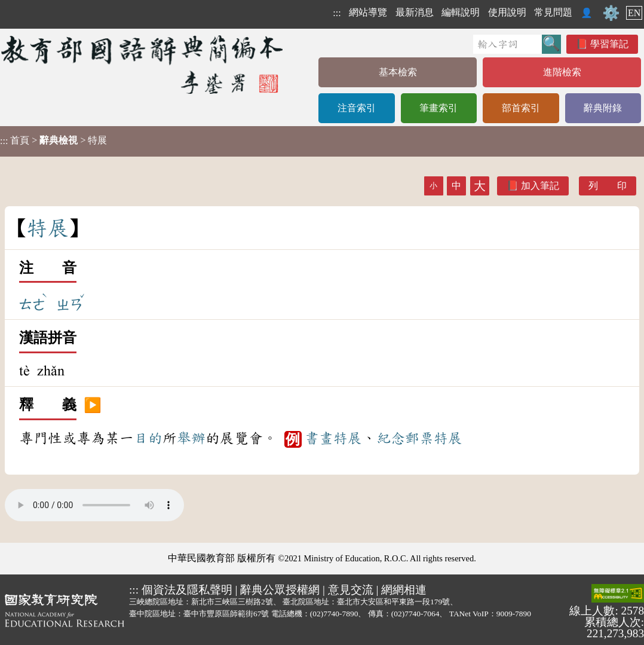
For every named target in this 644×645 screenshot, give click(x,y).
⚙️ (611, 13)
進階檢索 (562, 72)
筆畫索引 (438, 108)
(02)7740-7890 (334, 614)
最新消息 (415, 12)
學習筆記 (609, 44)
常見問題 (553, 12)
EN (634, 13)
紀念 (391, 438)
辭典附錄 (603, 108)
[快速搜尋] (507, 44)
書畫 (319, 438)
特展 (348, 438)
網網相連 (404, 590)
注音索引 (357, 108)
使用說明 (507, 12)
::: (337, 13)
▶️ (93, 405)
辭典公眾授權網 (280, 590)
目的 (148, 438)
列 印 (608, 186)
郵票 (419, 438)
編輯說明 (461, 12)
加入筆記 (540, 186)
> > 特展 (53, 140)
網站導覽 (368, 12)
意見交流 (351, 590)
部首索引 (521, 108)
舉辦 (191, 438)
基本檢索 (398, 72)
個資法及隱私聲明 (187, 590)
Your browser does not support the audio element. (94, 505)
